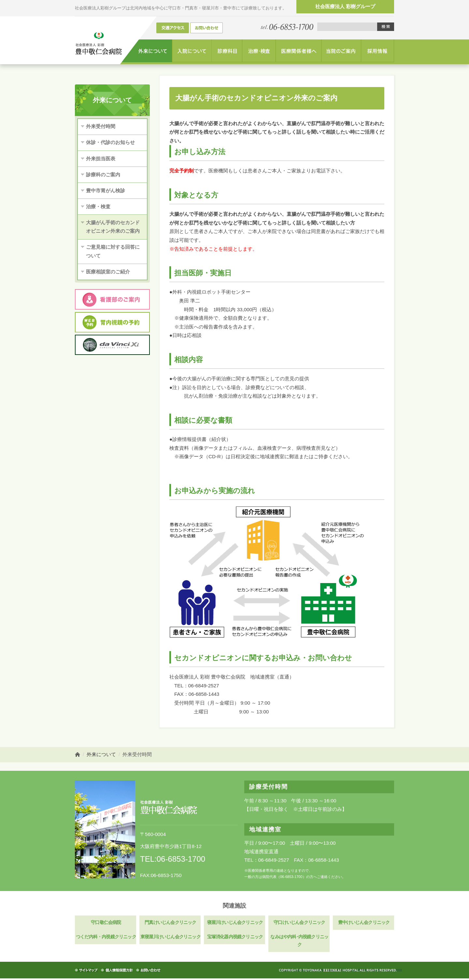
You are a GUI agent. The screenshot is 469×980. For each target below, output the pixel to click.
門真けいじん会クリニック (170, 923)
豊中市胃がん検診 (106, 191)
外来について (101, 754)
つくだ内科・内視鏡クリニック (106, 938)
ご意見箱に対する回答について (113, 253)
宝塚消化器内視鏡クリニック (234, 938)
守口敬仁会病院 (106, 923)
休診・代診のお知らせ (110, 143)
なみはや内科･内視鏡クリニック (299, 942)
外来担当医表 (101, 159)
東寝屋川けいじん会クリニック (170, 938)
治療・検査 (98, 207)
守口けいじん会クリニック (299, 923)
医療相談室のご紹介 (108, 273)
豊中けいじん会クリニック (363, 923)
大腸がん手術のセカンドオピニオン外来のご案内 (113, 228)
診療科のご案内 (103, 175)
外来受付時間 (101, 127)
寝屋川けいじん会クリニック (234, 923)
